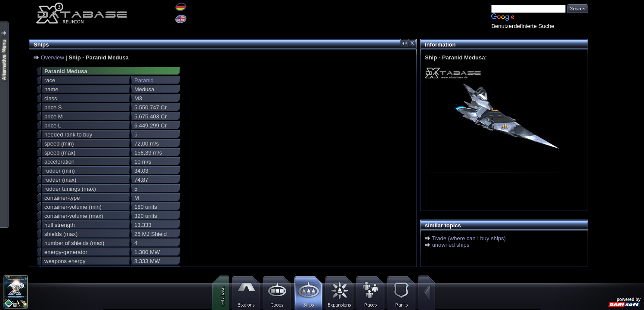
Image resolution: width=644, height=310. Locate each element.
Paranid (144, 80)
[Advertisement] (616, 129)
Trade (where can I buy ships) (469, 238)
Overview (53, 57)
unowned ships (451, 245)
